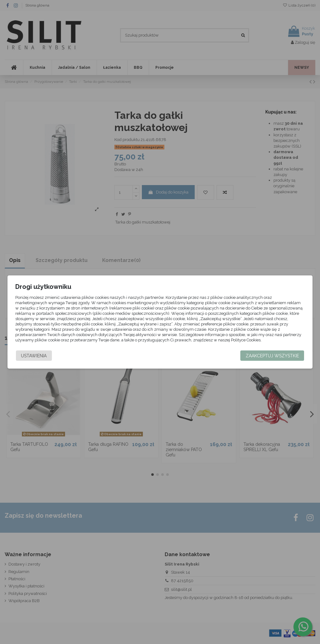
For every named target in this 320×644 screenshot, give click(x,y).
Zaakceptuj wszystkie (272, 356)
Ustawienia (34, 356)
